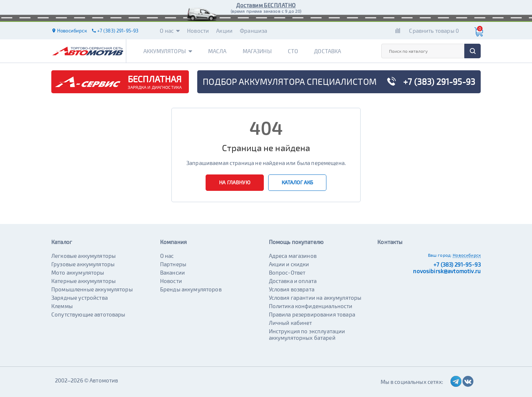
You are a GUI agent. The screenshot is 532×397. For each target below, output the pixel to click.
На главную (235, 182)
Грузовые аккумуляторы (83, 264)
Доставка (327, 51)
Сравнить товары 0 (434, 31)
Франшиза (253, 31)
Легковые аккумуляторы (84, 256)
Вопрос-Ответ (287, 272)
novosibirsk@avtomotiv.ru (447, 271)
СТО (293, 51)
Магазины (257, 51)
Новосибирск (467, 255)
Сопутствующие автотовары (88, 314)
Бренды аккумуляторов (191, 289)
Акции (224, 31)
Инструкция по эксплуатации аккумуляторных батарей (307, 334)
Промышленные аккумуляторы (92, 289)
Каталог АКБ (297, 182)
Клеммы (62, 306)
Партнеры (173, 264)
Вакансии (172, 272)
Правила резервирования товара (312, 314)
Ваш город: (440, 255)
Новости (198, 31)
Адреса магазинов (293, 256)
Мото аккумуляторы (78, 272)
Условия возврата (292, 289)
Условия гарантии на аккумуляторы (315, 298)
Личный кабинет (291, 323)
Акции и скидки (289, 264)
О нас (170, 31)
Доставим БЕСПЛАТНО (266, 5)
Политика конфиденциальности (311, 306)
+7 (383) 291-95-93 (457, 264)
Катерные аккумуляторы (84, 281)
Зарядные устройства (80, 298)
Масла (217, 51)
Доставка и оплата (293, 281)
